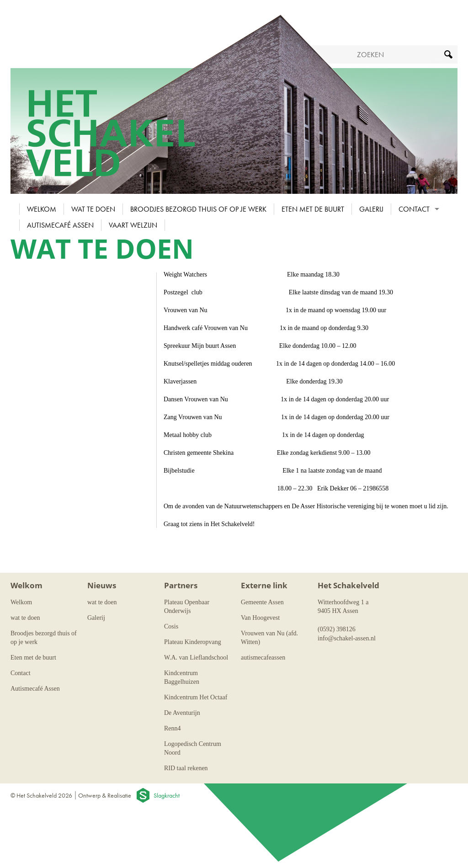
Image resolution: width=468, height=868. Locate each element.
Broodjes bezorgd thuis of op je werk (198, 209)
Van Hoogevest (260, 618)
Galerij (371, 209)
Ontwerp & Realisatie (105, 795)
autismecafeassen (263, 658)
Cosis (171, 626)
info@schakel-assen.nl (347, 638)
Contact (414, 209)
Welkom (42, 209)
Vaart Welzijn (133, 225)
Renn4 (173, 728)
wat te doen (93, 209)
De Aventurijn (182, 713)
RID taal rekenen (186, 768)
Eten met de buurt (313, 209)
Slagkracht (167, 795)
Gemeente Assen (262, 602)
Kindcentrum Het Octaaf (196, 697)
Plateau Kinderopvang (193, 642)
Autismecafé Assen (60, 225)
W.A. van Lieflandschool (196, 658)
